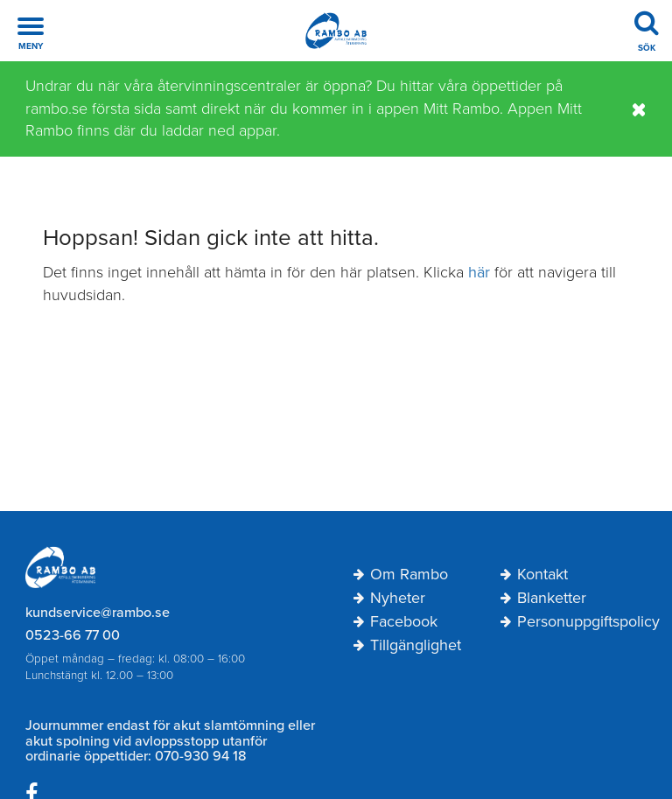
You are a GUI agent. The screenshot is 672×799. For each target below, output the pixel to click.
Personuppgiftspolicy (574, 622)
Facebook (395, 622)
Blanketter (543, 599)
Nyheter (389, 599)
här (479, 272)
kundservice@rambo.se (98, 613)
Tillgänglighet (407, 646)
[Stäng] (639, 109)
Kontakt (534, 575)
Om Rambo (401, 575)
